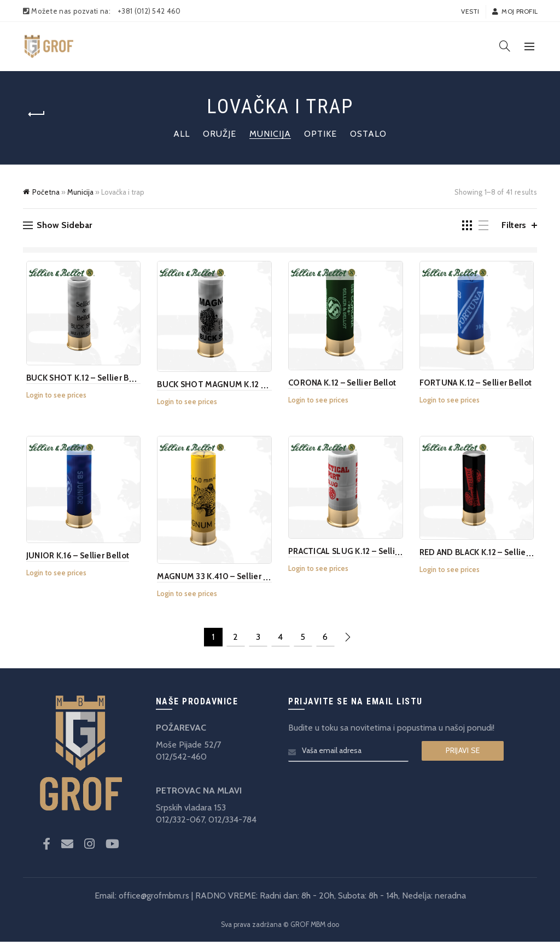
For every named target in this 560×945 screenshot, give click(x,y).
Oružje (220, 134)
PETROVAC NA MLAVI (199, 794)
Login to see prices (53, 396)
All (182, 134)
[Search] (505, 46)
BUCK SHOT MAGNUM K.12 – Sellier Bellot (235, 386)
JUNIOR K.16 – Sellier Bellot (74, 558)
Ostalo (368, 134)
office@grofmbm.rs (154, 899)
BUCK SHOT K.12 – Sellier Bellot (83, 380)
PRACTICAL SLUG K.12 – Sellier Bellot (358, 555)
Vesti (470, 11)
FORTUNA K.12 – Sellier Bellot (477, 384)
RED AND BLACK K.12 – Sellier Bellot (488, 555)
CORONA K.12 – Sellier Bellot (342, 384)
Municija (270, 134)
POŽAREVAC (181, 731)
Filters (514, 225)
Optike (320, 134)
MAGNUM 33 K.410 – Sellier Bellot (220, 580)
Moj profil (515, 11)
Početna (46, 192)
